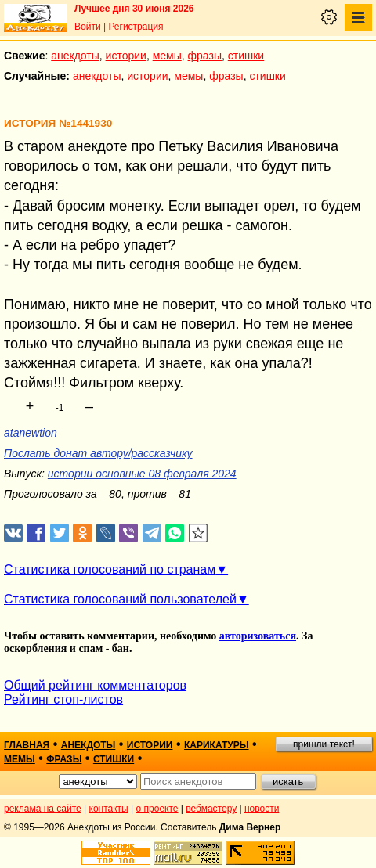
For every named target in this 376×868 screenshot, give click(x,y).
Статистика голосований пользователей (120, 599)
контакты (109, 809)
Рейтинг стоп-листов (63, 699)
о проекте (157, 809)
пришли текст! (324, 744)
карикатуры (217, 745)
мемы (167, 56)
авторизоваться (258, 636)
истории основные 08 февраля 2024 (142, 474)
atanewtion (31, 433)
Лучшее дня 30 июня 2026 (134, 9)
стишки (246, 56)
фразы (205, 56)
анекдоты (75, 56)
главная (27, 745)
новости (262, 809)
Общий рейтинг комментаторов (95, 685)
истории (126, 56)
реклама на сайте (43, 809)
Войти (88, 27)
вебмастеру (211, 809)
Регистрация (136, 27)
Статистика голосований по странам (110, 569)
